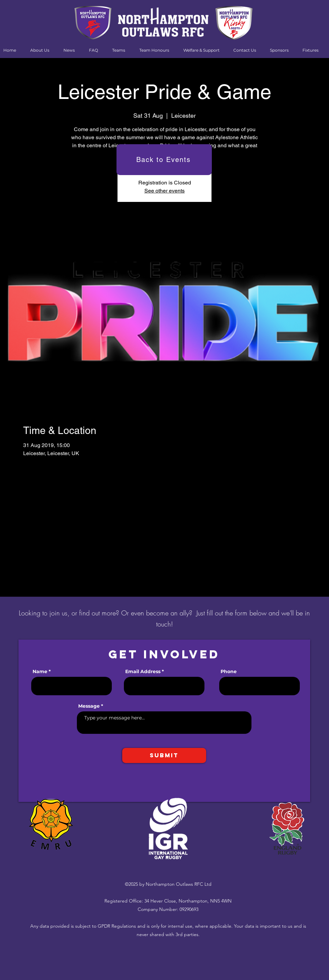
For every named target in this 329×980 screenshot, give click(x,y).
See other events (164, 191)
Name (40, 671)
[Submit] (164, 755)
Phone (229, 671)
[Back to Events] (164, 160)
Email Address (143, 671)
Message (89, 706)
